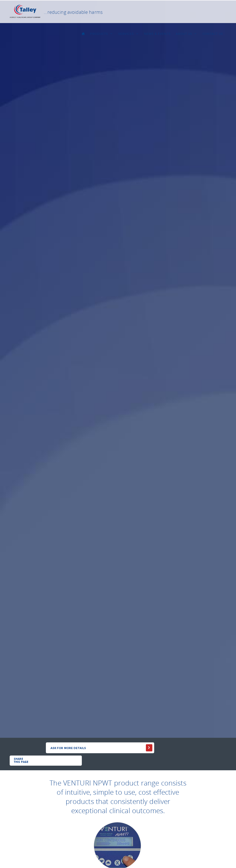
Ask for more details (68, 748)
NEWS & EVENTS (157, 34)
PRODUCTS (101, 34)
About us (186, 34)
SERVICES (128, 34)
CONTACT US (213, 34)
